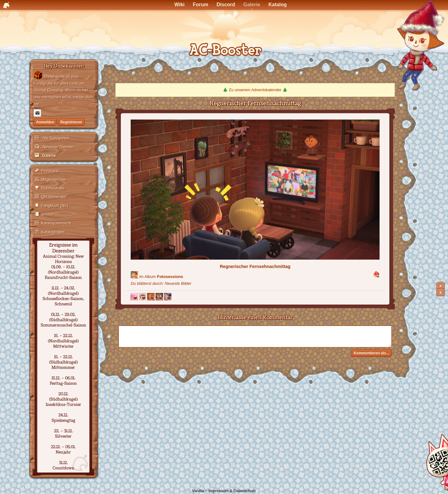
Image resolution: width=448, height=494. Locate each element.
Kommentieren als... (371, 353)
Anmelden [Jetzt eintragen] (45, 122)
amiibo (47, 214)
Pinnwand (50, 171)
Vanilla (198, 491)
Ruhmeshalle (53, 188)
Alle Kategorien (55, 138)
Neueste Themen (58, 147)
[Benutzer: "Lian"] (134, 275)
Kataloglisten (53, 232)
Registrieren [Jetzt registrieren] (71, 122)
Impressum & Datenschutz (232, 491)
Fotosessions (170, 277)
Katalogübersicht (56, 223)
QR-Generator (54, 197)
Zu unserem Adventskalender (255, 90)
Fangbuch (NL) (55, 206)
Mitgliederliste (53, 179)
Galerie (49, 155)
